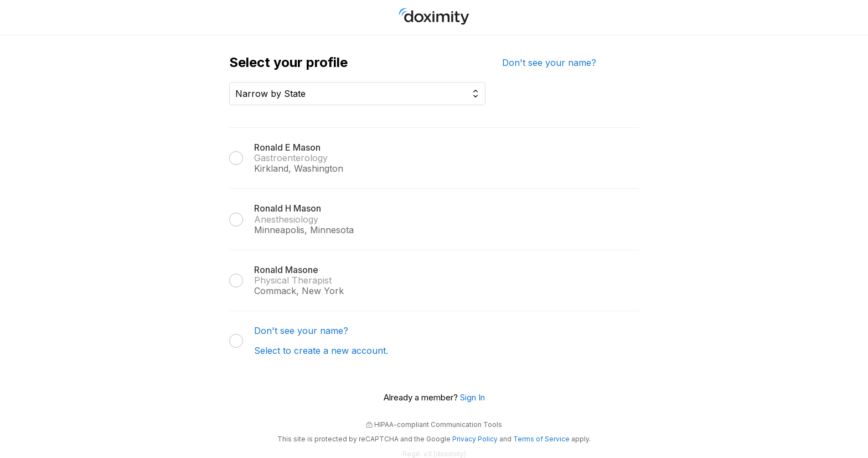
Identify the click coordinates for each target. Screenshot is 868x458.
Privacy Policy (475, 439)
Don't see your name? (549, 63)
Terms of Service (541, 439)
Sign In (472, 397)
